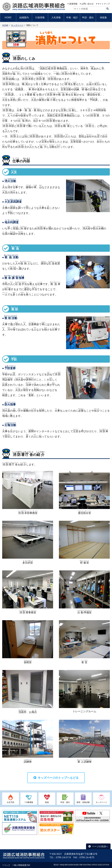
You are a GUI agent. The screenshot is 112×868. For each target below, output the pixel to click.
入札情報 (56, 17)
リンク (7, 865)
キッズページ (17, 25)
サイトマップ (104, 4)
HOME (8, 17)
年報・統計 (72, 17)
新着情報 (73, 4)
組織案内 (24, 17)
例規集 (103, 17)
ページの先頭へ (98, 846)
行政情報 (40, 17)
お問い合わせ (87, 4)
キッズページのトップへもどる (56, 778)
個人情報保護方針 (22, 865)
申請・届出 (88, 17)
